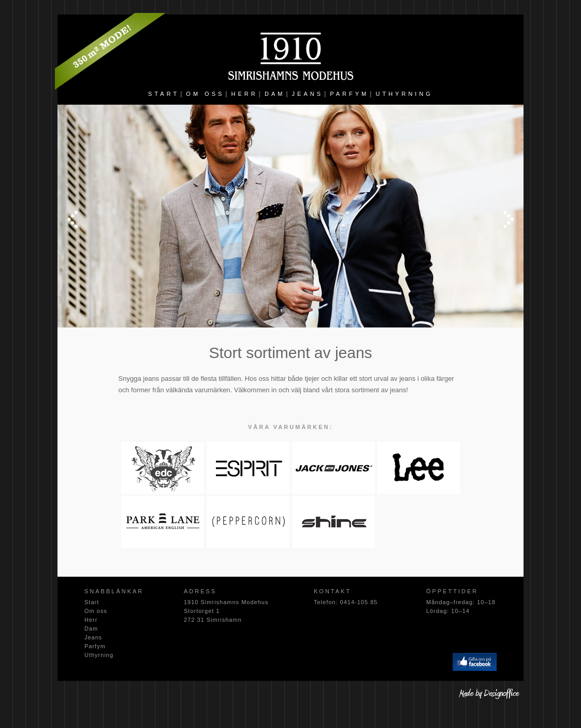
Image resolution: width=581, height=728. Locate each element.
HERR (245, 94)
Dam (91, 629)
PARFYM (349, 94)
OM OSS (205, 94)
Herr (91, 620)
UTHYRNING (404, 94)
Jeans (93, 637)
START (164, 94)
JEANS (308, 94)
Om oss (96, 611)
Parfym (95, 646)
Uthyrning (99, 655)
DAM (275, 94)
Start (92, 602)
